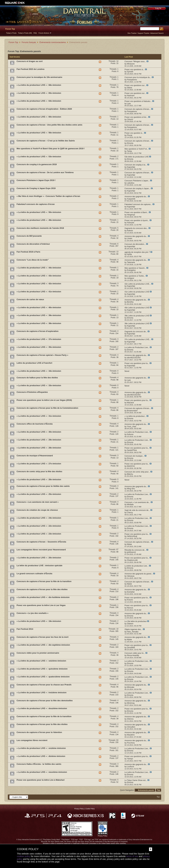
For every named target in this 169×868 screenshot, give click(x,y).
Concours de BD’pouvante (29, 236)
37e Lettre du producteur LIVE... (138, 339)
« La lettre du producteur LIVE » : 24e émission (39, 518)
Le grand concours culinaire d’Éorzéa (34, 574)
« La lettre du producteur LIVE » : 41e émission (39, 292)
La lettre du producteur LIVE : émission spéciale (39, 565)
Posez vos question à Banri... (136, 212)
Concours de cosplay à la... (136, 165)
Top (158, 790)
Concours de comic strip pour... (137, 472)
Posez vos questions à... (134, 70)
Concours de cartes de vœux (30, 299)
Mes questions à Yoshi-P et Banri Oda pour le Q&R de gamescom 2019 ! (51, 149)
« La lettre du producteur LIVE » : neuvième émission (42, 772)
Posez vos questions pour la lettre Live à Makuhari (41, 780)
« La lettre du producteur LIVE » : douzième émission (42, 708)
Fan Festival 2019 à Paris (28, 252)
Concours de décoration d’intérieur (33, 244)
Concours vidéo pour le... (135, 653)
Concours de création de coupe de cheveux (37, 510)
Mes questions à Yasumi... (135, 268)
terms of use (132, 856)
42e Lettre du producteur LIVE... (138, 284)
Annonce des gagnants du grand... (139, 574)
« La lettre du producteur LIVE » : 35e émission (39, 347)
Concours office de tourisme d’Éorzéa (35, 424)
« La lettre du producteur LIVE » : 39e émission (39, 315)
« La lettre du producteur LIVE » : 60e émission (39, 117)
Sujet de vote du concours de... (137, 510)
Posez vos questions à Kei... (136, 117)
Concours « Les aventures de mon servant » (38, 502)
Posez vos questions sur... (135, 85)
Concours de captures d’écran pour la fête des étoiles (42, 589)
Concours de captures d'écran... (138, 173)
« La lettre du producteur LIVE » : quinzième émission (42, 669)
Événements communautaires (53, 42)
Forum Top (10, 29)
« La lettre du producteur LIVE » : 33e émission (39, 385)
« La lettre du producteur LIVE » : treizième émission (41, 693)
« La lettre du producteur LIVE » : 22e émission (39, 526)
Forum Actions (44, 33)
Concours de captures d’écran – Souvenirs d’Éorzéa (41, 542)
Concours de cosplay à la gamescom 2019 (37, 164)
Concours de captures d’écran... (138, 109)
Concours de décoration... (135, 244)
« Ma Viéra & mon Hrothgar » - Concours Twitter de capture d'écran (48, 196)
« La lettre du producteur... (135, 416)
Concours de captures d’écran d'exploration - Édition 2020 (44, 109)
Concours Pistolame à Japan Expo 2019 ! (36, 180)
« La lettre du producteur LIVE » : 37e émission (39, 339)
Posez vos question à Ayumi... (137, 220)
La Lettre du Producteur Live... (137, 347)
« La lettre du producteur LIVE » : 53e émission (39, 157)
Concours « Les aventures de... (137, 502)
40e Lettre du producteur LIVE (137, 308)
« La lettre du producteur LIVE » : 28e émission (39, 448)
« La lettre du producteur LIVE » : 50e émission (39, 212)
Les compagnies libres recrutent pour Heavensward (41, 550)
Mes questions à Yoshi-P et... (136, 149)
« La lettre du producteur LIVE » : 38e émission (39, 323)
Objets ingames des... (133, 629)
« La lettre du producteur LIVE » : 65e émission (39, 93)
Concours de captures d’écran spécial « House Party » (42, 355)
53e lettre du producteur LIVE (137, 157)
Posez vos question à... (134, 133)
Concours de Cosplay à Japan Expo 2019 (36, 188)
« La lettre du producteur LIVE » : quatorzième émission (43, 677)
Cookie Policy (90, 809)
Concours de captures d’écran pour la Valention (39, 732)
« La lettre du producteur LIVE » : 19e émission (39, 621)
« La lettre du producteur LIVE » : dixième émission (41, 756)
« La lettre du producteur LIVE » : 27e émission (39, 464)
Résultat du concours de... (135, 550)
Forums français (29, 42)
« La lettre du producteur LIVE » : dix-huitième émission (43, 597)
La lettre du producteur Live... (136, 566)
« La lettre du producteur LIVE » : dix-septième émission (43, 645)
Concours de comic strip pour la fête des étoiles (39, 471)
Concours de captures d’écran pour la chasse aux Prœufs (44, 685)
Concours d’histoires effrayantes (32, 392)
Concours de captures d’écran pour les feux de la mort (42, 637)
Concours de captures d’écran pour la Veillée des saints (43, 486)
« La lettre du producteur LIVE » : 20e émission (39, 558)
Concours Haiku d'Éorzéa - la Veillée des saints (39, 764)
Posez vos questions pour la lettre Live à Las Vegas (41, 605)
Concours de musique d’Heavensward (35, 456)
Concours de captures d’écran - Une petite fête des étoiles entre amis (49, 125)
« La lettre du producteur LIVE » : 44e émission (39, 268)
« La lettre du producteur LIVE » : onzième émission (41, 748)
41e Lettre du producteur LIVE (137, 292)
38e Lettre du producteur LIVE (137, 324)
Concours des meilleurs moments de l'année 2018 (40, 228)
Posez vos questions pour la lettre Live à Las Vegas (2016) (44, 400)
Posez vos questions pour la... (137, 363)
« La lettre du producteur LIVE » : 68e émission (39, 85)
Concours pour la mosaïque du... (138, 77)
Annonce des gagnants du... (136, 197)
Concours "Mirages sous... (135, 62)
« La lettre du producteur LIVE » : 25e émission (39, 494)
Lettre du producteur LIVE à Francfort (34, 363)
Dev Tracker (132, 33)
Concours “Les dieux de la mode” (33, 260)
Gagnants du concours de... (136, 332)
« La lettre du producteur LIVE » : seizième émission (41, 661)
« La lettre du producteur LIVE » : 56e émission (39, 133)
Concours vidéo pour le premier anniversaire (38, 653)
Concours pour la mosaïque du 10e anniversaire (39, 77)
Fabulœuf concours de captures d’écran (36, 204)
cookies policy (24, 856)
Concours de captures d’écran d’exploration (37, 331)
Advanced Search (157, 33)
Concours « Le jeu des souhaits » (32, 613)
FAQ (35, 33)
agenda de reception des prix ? (137, 252)
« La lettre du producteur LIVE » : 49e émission (39, 220)
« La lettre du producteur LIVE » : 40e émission (39, 307)
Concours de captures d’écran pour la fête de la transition (44, 581)
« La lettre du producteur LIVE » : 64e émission (39, 101)
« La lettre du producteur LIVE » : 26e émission (39, 479)
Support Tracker (143, 33)
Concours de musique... (134, 456)
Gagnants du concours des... (136, 228)
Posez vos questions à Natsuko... (138, 101)
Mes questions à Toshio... (135, 276)
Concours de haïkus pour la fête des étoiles (37, 378)
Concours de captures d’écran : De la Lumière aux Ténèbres (45, 172)
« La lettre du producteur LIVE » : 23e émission (39, 534)
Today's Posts (11, 33)
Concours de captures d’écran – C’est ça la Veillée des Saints (46, 141)
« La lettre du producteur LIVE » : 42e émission (39, 284)
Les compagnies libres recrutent (32, 740)
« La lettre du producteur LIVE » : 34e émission (39, 371)
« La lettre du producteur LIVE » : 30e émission (39, 432)
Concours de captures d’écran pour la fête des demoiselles (45, 701)
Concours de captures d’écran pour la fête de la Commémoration (47, 408)
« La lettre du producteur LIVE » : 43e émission (39, 276)
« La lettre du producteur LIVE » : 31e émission (39, 416)
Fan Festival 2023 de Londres (30, 69)
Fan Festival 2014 (25, 629)
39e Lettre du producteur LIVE (137, 316)
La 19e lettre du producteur (136, 621)
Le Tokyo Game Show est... (136, 780)
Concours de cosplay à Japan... (137, 189)
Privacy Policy (79, 809)
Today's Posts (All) (25, 33)
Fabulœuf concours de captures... (138, 204)
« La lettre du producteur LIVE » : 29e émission (39, 440)
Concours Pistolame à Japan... (137, 181)
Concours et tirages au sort (30, 61)
